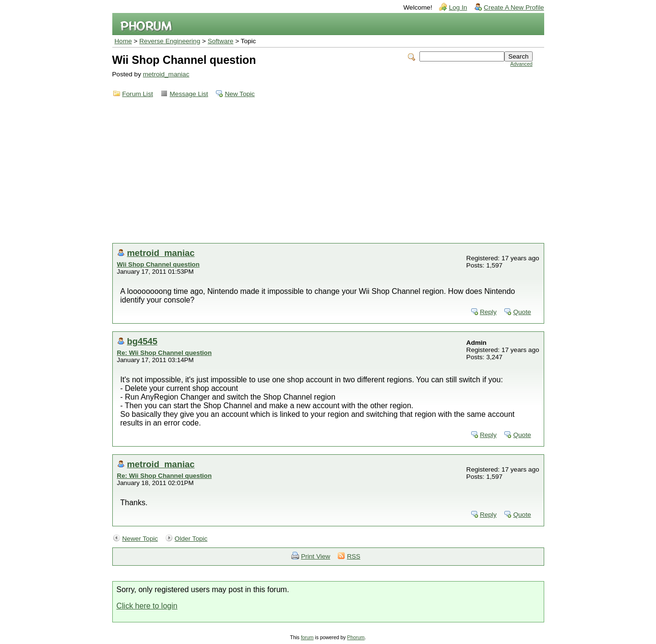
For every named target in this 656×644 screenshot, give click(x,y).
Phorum (356, 638)
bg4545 (142, 341)
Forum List (138, 94)
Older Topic (191, 539)
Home (123, 41)
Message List (189, 94)
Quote (522, 312)
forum (307, 638)
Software (221, 41)
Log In (458, 7)
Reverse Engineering (170, 41)
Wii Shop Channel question (158, 264)
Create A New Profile (514, 7)
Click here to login (147, 606)
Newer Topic (140, 539)
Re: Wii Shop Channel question (165, 353)
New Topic (239, 94)
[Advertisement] (328, 171)
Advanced (521, 64)
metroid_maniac (166, 74)
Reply (488, 312)
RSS (354, 556)
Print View (316, 556)
